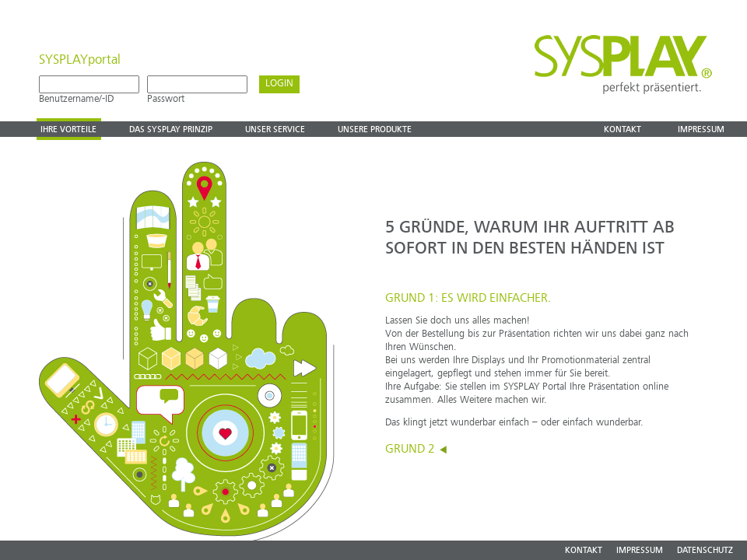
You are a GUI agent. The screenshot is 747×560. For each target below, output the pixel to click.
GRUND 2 (417, 450)
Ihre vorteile (68, 130)
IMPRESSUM (640, 551)
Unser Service (275, 130)
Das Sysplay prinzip (171, 130)
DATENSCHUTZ (705, 551)
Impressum (701, 130)
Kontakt (622, 130)
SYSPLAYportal (80, 60)
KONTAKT (584, 551)
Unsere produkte (375, 130)
